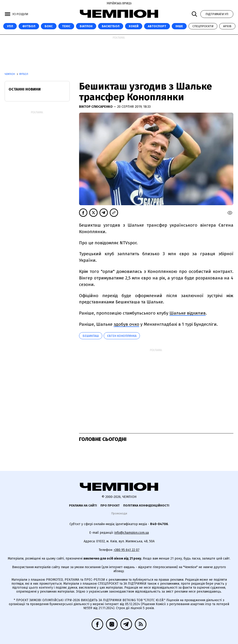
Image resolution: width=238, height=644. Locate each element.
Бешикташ (91, 336)
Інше (179, 26)
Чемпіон (10, 74)
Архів (227, 26)
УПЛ (10, 26)
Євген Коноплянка (122, 336)
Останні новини (25, 89)
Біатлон (86, 26)
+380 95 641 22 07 (127, 550)
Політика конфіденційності (146, 505)
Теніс (66, 26)
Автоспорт (157, 26)
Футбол (29, 26)
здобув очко (126, 324)
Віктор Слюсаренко (96, 107)
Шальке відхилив (188, 313)
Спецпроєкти (203, 26)
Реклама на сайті (83, 505)
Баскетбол (111, 26)
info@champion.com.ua (132, 533)
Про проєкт (110, 505)
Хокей (134, 26)
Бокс (49, 26)
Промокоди (119, 513)
